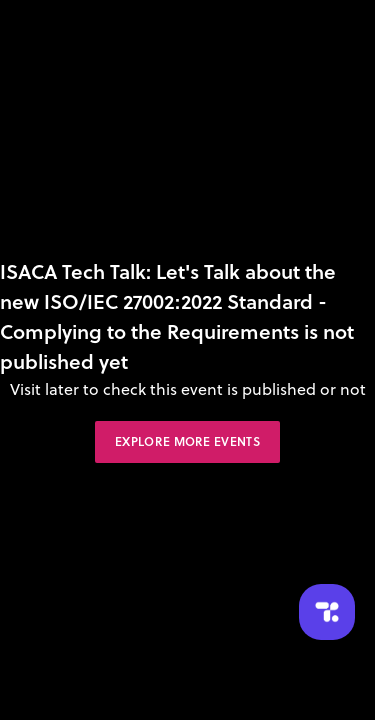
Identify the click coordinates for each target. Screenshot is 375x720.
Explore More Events (187, 441)
